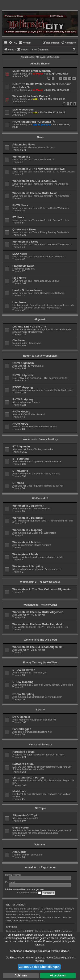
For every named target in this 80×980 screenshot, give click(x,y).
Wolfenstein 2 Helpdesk (28, 518)
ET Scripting (21, 459)
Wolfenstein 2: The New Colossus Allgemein (41, 589)
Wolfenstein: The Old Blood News (35, 181)
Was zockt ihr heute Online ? (31, 96)
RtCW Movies (21, 412)
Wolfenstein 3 (21, 157)
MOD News (20, 254)
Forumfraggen (22, 729)
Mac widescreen (23, 110)
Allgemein (40, 319)
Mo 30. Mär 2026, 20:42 (53, 99)
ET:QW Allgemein (24, 670)
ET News (18, 217)
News (40, 137)
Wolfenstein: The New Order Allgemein (38, 612)
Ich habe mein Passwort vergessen (24, 889)
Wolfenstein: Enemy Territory (40, 439)
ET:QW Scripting (23, 694)
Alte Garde (19, 852)
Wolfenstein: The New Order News (35, 193)
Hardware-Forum (24, 752)
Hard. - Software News (27, 290)
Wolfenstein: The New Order (40, 605)
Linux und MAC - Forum (28, 778)
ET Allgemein (21, 446)
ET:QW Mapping (23, 682)
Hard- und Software (40, 745)
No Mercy (38, 74)
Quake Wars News (24, 229)
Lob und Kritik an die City (29, 327)
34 (74, 79)
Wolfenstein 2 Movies (26, 542)
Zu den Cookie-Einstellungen (39, 967)
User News (19, 302)
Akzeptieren (58, 975)
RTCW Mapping (23, 387)
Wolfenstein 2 (40, 498)
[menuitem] (13, 43)
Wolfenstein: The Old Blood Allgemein (37, 647)
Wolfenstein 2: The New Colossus (40, 582)
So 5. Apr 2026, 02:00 (57, 74)
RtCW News (20, 205)
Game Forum (21, 828)
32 (65, 79)
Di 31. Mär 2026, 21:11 (57, 90)
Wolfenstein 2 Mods (25, 554)
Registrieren (48, 867)
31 (61, 79)
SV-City (40, 710)
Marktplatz (19, 791)
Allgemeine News (24, 144)
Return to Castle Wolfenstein (40, 356)
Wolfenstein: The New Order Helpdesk (37, 624)
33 (70, 79)
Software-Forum (23, 764)
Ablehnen (21, 975)
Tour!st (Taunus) (41, 125)
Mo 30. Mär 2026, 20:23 (53, 112)
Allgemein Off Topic (25, 815)
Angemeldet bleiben (29, 893)
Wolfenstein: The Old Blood (40, 640)
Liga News (19, 278)
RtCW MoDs (20, 424)
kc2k (35, 99)
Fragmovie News (23, 266)
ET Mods (18, 483)
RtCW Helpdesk (23, 375)
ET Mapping (20, 471)
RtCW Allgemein (23, 363)
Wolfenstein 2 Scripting (28, 566)
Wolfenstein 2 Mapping (27, 530)
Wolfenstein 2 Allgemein (28, 506)
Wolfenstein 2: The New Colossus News (39, 169)
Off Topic (40, 808)
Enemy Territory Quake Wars (40, 663)
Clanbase (19, 340)
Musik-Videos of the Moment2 (32, 71)
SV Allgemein (21, 717)
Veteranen (40, 845)
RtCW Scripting (23, 399)
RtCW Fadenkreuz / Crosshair (32, 122)
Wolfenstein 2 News (25, 242)
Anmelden (31, 867)
